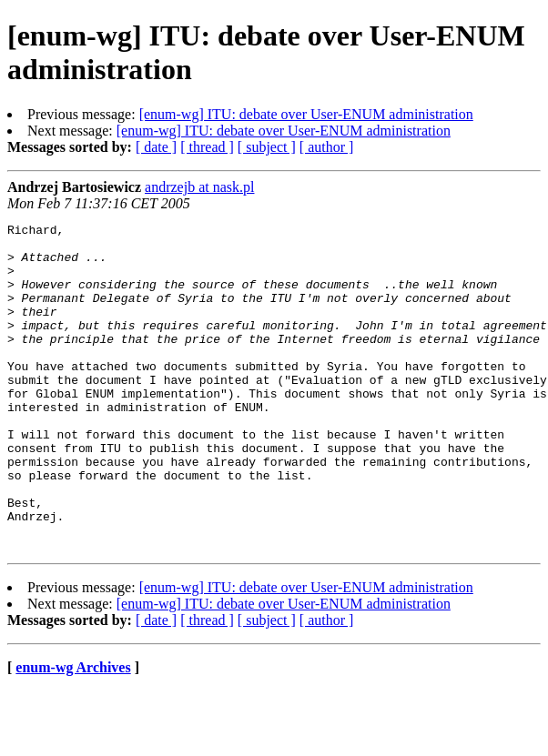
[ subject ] (267, 147)
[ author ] (327, 147)
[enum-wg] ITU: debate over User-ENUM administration (306, 114)
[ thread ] (207, 147)
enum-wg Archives (73, 733)
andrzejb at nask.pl (199, 187)
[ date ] (156, 147)
